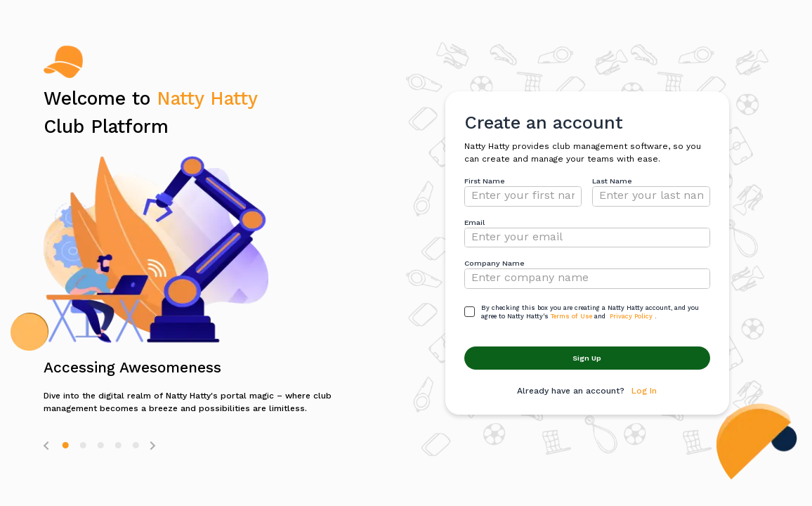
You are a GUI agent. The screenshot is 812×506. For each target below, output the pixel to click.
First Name (485, 181)
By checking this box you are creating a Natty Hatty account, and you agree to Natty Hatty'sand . (590, 312)
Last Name (612, 181)
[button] (66, 445)
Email (474, 222)
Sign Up (587, 358)
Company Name (495, 263)
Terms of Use (571, 316)
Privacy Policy (631, 316)
